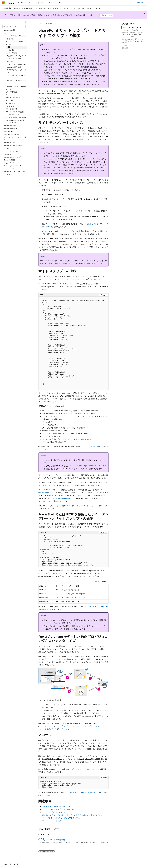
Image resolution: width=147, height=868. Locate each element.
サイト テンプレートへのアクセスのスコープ (86, 792)
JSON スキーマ (96, 446)
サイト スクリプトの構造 (130, 30)
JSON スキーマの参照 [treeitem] (14, 59)
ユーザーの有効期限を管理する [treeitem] (16, 117)
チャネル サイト (75, 460)
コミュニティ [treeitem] (8, 163)
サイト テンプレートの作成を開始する (56, 806)
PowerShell (80, 263)
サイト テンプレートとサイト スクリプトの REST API (62, 818)
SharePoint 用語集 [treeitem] (10, 160)
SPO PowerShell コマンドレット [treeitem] (17, 77)
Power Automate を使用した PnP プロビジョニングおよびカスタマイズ (133, 41)
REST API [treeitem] (10, 62)
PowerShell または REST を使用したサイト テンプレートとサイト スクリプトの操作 (133, 34)
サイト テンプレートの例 (51, 821)
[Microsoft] (4, 3)
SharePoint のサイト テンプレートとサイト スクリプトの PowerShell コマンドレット (73, 815)
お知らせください (106, 15)
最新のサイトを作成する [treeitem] (14, 98)
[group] (73, 343)
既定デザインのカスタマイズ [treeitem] (17, 56)
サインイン (141, 3)
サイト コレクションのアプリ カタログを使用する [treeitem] (16, 108)
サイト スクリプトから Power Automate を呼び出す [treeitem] (17, 66)
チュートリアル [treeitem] (9, 169)
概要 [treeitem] (9, 47)
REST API (67, 263)
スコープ (125, 45)
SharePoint (49, 23)
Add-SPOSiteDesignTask (62, 498)
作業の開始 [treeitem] (11, 50)
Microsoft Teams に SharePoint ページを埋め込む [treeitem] (16, 121)
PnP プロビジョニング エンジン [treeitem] (17, 71)
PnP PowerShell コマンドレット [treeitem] (17, 82)
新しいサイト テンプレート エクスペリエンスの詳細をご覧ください (74, 67)
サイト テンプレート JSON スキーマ (55, 812)
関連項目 (125, 48)
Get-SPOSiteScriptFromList (96, 466)
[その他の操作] (107, 24)
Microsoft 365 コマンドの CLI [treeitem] (17, 86)
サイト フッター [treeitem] (11, 101)
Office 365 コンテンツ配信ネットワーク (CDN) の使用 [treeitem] (16, 113)
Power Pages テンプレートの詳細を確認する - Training (56, 840)
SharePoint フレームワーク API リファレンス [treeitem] (16, 173)
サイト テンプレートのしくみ (132, 27)
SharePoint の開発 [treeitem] (10, 30)
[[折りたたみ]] (25, 22)
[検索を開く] (135, 3)
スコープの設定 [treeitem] (12, 53)
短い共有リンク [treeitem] (11, 103)
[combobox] (14, 26)
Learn (41, 23)
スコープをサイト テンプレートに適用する (58, 809)
